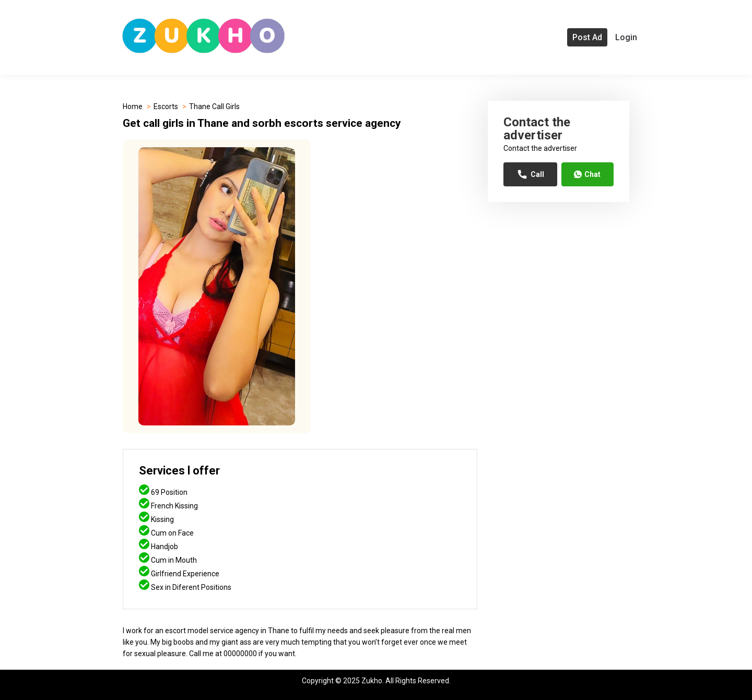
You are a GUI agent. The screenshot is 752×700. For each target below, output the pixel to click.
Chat (587, 174)
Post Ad (587, 37)
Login (626, 37)
